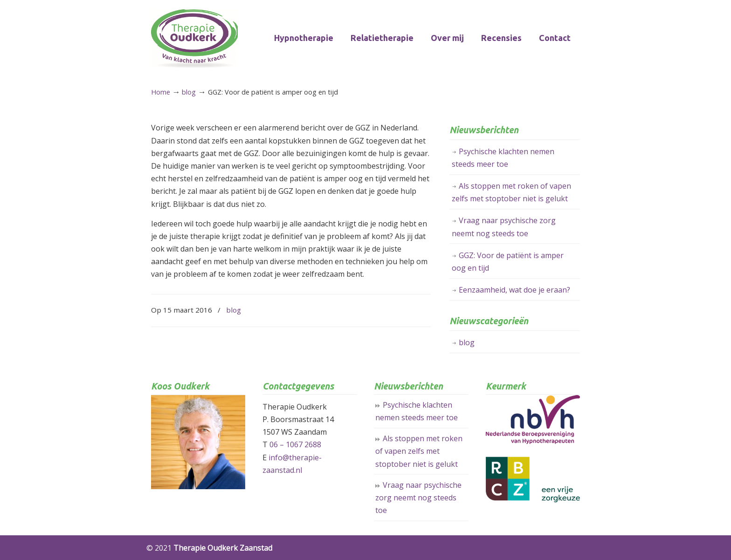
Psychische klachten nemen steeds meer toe (503, 158)
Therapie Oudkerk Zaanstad (194, 38)
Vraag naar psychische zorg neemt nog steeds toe (504, 227)
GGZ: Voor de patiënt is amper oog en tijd (508, 262)
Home (161, 92)
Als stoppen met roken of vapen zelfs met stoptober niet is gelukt (511, 192)
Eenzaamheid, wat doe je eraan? (514, 290)
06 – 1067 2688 (295, 444)
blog (189, 92)
